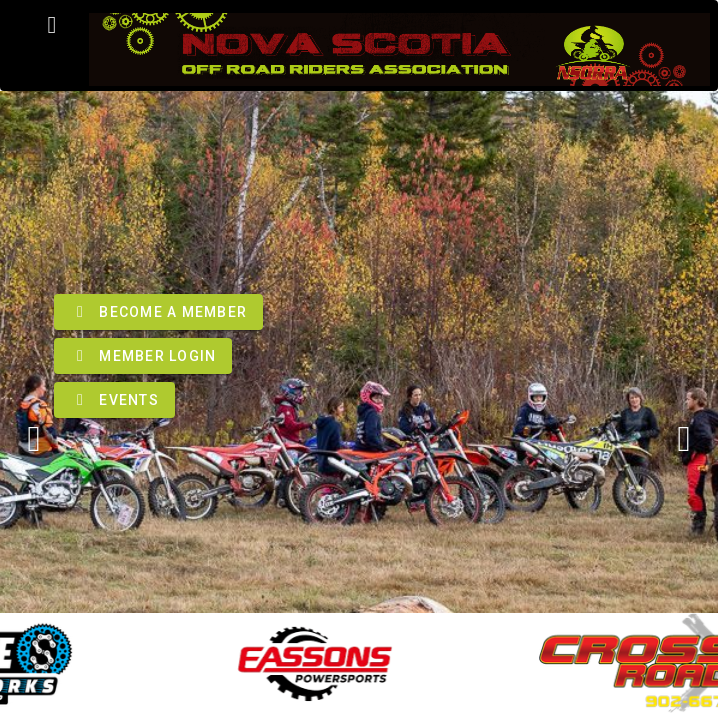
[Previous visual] (34, 439)
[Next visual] (684, 439)
